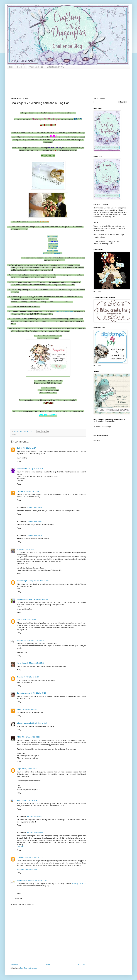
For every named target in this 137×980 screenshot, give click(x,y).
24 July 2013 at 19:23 (34, 521)
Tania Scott (53, 248)
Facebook (21, 67)
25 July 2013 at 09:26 (37, 663)
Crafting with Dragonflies (53, 253)
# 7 (18, 435)
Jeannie (20, 677)
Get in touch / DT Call (56, 67)
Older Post (81, 964)
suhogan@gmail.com (65, 311)
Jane (19, 800)
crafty (19, 709)
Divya (19, 769)
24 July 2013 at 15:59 (31, 491)
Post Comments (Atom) (28, 968)
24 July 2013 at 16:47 (34, 508)
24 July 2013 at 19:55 (27, 549)
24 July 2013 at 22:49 (42, 581)
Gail (18, 448)
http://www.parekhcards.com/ (27, 870)
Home (11, 67)
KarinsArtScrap (23, 640)
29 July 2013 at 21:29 (29, 769)
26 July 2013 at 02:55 (30, 709)
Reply (19, 461)
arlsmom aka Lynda (24, 723)
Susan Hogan (53, 251)
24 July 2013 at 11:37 (28, 448)
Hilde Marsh (53, 236)
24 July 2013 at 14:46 (36, 469)
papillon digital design (25, 581)
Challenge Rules (36, 67)
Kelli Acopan (53, 246)
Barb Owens (53, 244)
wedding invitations (79, 884)
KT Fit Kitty (21, 737)
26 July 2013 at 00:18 (38, 693)
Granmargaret (22, 469)
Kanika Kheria (22, 880)
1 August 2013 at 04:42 (29, 800)
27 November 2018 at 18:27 (38, 880)
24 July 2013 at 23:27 (41, 599)
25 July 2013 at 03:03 (37, 640)
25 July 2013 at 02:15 (28, 620)
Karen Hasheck (23, 663)
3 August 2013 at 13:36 (35, 816)
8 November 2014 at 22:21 (34, 858)
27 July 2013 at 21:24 (34, 737)
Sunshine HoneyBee (25, 599)
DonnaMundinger (23, 693)
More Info (20, 847)
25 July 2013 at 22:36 (31, 677)
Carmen (20, 491)
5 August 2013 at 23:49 (35, 832)
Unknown (20, 858)
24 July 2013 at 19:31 (34, 535)
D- (18, 549)
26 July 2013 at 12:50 (40, 723)
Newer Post (15, 964)
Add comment (17, 899)
